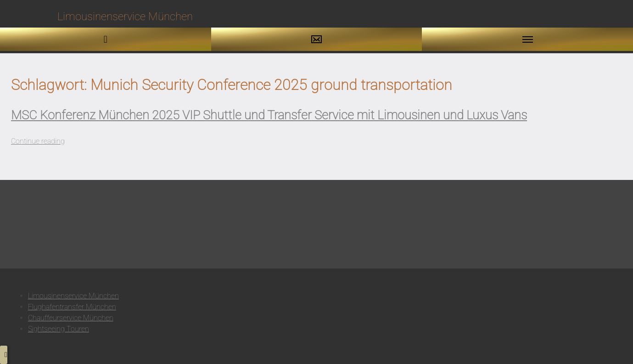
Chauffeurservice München (71, 318)
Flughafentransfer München (72, 307)
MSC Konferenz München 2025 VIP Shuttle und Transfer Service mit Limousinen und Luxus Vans (269, 115)
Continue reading (38, 141)
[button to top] (4, 355)
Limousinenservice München (73, 296)
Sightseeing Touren (59, 329)
